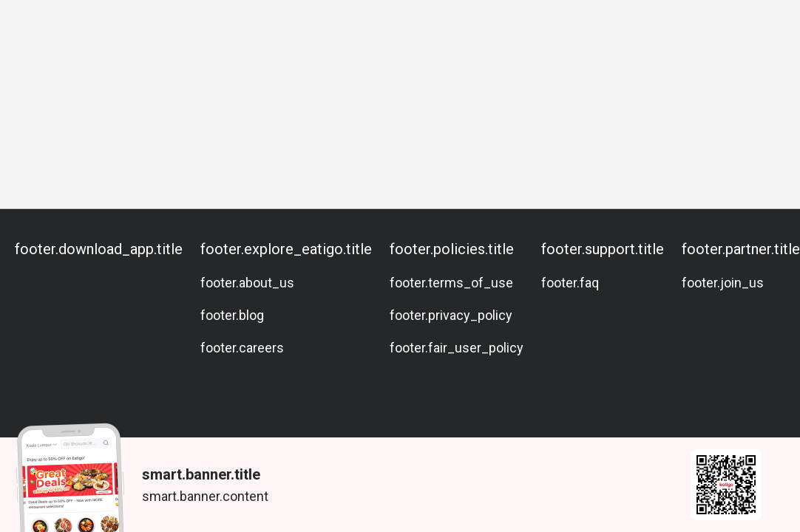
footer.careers (242, 348)
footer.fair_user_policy (457, 348)
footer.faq (570, 283)
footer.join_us (723, 283)
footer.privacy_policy (451, 315)
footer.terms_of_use (451, 283)
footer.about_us (247, 283)
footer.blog (232, 315)
